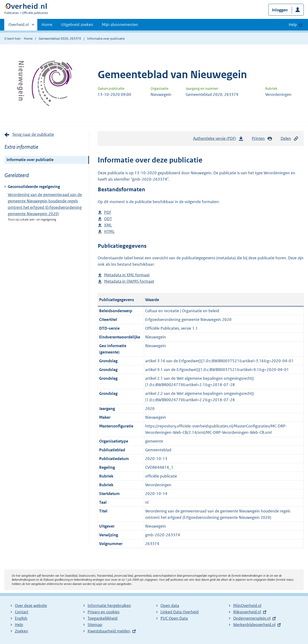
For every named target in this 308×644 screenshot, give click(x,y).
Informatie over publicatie (30, 160)
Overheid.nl (19, 26)
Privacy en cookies (103, 612)
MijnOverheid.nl (247, 606)
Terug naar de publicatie (33, 134)
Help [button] (293, 25)
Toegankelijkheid (103, 618)
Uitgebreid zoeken (77, 25)
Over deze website (31, 606)
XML (108, 225)
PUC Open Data (174, 618)
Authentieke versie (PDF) (218, 140)
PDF (108, 212)
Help (19, 625)
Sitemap (95, 625)
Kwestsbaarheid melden (109, 631)
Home (47, 25)
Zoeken (21, 631)
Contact (22, 612)
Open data (170, 606)
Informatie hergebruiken (109, 606)
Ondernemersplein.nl (252, 618)
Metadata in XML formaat (127, 275)
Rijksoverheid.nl (247, 612)
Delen (290, 139)
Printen (262, 139)
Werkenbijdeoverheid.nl (254, 625)
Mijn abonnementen (120, 25)
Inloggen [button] (280, 10)
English (21, 618)
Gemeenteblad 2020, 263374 (60, 38)
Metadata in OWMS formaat (129, 281)
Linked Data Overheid (180, 612)
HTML (109, 232)
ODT (108, 219)
